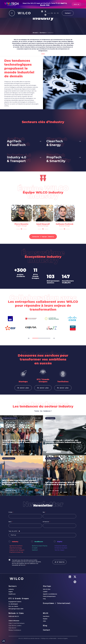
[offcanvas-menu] (12, 13)
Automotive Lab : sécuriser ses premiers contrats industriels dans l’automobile (63, 442)
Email (11, 522)
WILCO (46, 613)
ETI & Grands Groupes (19, 598)
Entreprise (46, 522)
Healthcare (39, 542)
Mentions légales (63, 638)
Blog (45, 625)
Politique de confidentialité (49, 638)
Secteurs (43, 33)
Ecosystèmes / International (57, 603)
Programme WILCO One (10, 418)
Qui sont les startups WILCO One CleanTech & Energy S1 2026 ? (62, 483)
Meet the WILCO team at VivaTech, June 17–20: (45, 4)
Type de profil (14, 531)
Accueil (35, 33)
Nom (44, 512)
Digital (60, 542)
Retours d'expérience (9, 458)
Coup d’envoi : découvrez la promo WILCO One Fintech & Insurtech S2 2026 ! (20, 442)
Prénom (11, 512)
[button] (28, 337)
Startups (47, 586)
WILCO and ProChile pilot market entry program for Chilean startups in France (20, 482)
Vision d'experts (50, 418)
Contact (47, 630)
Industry (15, 542)
